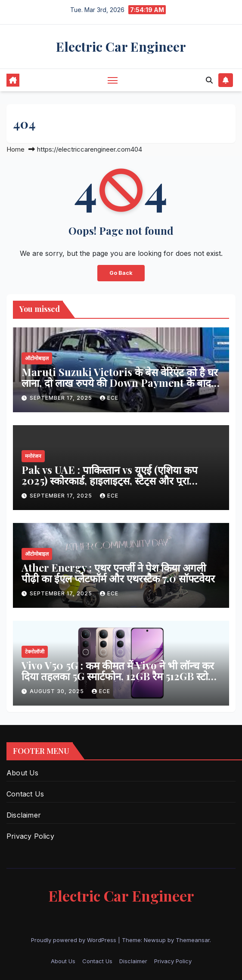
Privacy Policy (30, 836)
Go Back (121, 273)
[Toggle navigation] (113, 80)
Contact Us (25, 794)
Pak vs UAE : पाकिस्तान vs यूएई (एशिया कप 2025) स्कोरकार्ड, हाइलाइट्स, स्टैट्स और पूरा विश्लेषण (110, 480)
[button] (209, 80)
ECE (109, 398)
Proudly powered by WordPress (74, 940)
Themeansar (193, 940)
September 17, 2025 (62, 398)
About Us (23, 773)
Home (16, 149)
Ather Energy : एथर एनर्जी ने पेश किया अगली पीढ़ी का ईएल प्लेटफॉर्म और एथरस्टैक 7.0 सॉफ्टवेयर (118, 573)
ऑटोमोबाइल (37, 358)
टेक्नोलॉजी (35, 652)
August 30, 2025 (58, 691)
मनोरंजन (33, 456)
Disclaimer (24, 815)
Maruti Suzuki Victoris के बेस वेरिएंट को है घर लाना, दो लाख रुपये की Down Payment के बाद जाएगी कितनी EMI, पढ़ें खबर (120, 383)
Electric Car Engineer (121, 47)
